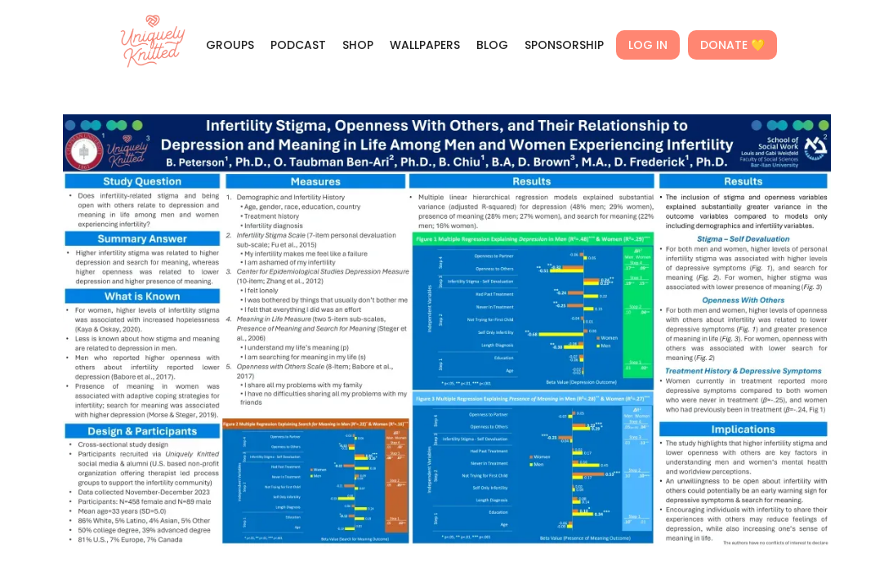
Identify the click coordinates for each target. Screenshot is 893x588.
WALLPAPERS (425, 45)
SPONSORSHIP (564, 45)
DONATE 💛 (732, 45)
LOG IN (648, 45)
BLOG (492, 45)
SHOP (358, 45)
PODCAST (298, 45)
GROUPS (230, 45)
